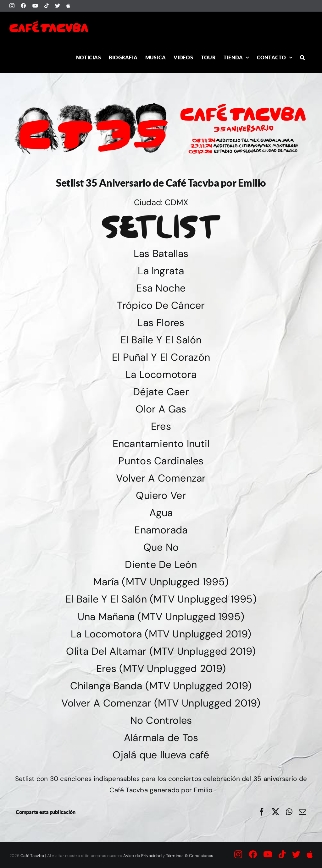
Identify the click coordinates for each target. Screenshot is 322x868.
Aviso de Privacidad (142, 856)
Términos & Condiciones (190, 856)
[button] (302, 57)
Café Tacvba (32, 856)
